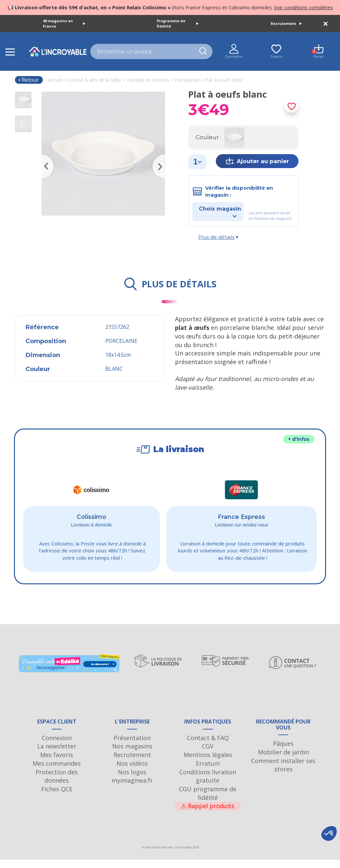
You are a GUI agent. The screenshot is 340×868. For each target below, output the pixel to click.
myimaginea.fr (132, 789)
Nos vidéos (132, 772)
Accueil (55, 80)
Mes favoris (57, 763)
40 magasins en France (64, 23)
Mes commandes (57, 772)
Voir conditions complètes (303, 7)
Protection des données (57, 784)
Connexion (57, 746)
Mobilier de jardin (283, 760)
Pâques (283, 752)
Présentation (132, 746)
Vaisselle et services (148, 80)
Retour (28, 80)
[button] (329, 833)
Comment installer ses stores (283, 773)
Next (162, 157)
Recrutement (286, 23)
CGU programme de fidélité (208, 802)
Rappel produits (208, 814)
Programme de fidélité (178, 23)
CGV (208, 754)
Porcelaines (187, 80)
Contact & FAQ (208, 746)
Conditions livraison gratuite (208, 784)
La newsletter (57, 754)
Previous (45, 157)
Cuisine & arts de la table (94, 80)
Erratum (208, 772)
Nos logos (132, 780)
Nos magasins (132, 754)
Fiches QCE (57, 797)
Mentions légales (208, 763)
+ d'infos (299, 439)
